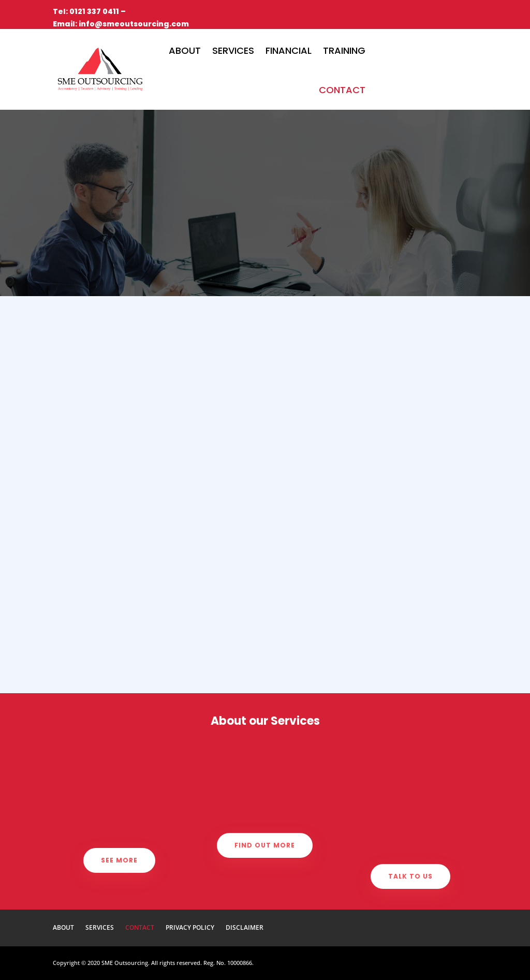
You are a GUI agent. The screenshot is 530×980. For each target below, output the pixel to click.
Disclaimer (245, 928)
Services (233, 50)
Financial (289, 50)
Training (344, 50)
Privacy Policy (190, 928)
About (185, 50)
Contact (342, 90)
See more (119, 860)
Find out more (265, 845)
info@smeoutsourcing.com (134, 24)
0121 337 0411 (94, 11)
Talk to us (410, 876)
